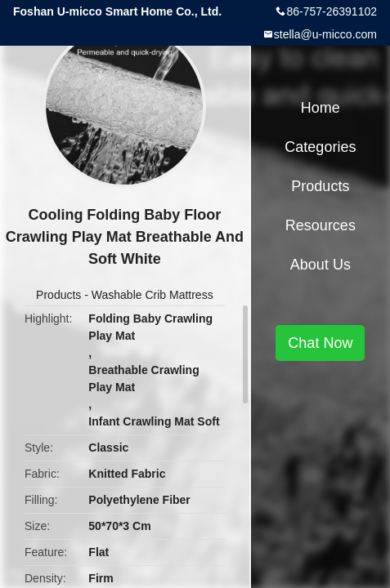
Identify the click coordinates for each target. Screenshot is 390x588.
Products (58, 295)
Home (321, 108)
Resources (321, 225)
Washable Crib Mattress (152, 295)
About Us (321, 265)
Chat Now (320, 343)
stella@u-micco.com (325, 34)
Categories (320, 147)
